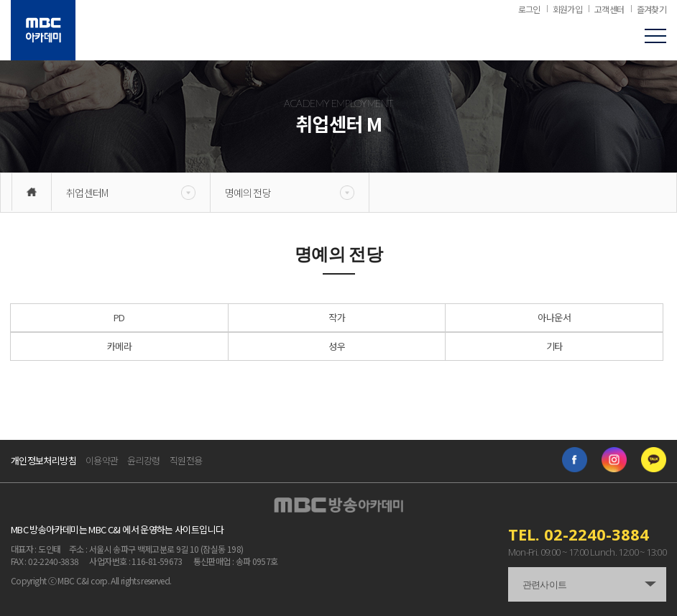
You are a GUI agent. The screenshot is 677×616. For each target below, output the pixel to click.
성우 (337, 346)
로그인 (529, 9)
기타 (554, 346)
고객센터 (609, 9)
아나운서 (554, 317)
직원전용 (186, 460)
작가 (337, 317)
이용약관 (102, 460)
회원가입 (567, 9)
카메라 (119, 346)
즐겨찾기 (651, 9)
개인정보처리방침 (43, 460)
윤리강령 (143, 460)
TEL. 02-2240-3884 (579, 534)
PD (119, 317)
